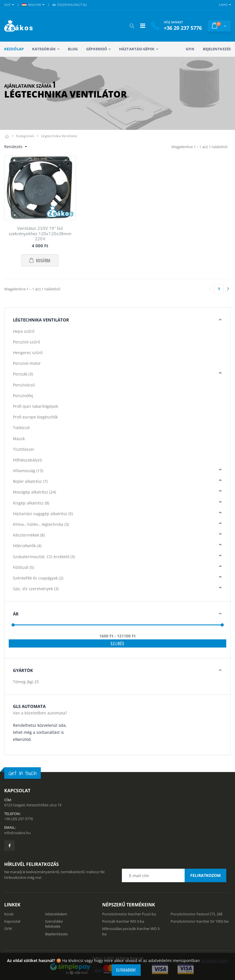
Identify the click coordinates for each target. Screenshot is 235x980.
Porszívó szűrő (26, 342)
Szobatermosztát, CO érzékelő (44, 557)
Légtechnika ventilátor (59, 136)
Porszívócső (24, 385)
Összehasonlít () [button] (70, 5)
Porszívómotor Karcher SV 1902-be (200, 921)
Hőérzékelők (27, 546)
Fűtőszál (23, 567)
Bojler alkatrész (30, 481)
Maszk (19, 439)
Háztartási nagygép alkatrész (43, 514)
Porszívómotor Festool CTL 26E (197, 914)
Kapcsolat (12, 921)
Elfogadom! (126, 970)
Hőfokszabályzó (27, 460)
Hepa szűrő (24, 331)
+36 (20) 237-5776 (19, 819)
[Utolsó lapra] (228, 289)
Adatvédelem (56, 914)
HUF (7, 5)
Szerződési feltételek (54, 924)
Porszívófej (23, 396)
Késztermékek (29, 535)
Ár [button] (16, 614)
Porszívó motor (27, 363)
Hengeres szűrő (28, 353)
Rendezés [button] (14, 147)
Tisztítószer (24, 449)
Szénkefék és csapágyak (38, 578)
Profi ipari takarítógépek (35, 406)
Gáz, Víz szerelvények (36, 589)
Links (223, 5)
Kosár (9, 914)
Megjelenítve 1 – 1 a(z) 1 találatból (199, 147)
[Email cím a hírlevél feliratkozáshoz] (174, 875)
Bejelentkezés (217, 49)
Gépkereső (97, 49)
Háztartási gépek (137, 49)
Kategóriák (44, 49)
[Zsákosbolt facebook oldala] (9, 846)
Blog (73, 49)
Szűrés (118, 643)
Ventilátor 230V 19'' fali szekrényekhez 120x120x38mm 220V (40, 234)
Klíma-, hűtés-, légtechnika (41, 524)
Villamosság (28, 471)
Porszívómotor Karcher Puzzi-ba (129, 914)
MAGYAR (32, 5)
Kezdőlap (14, 49)
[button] (132, 26)
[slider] (13, 625)
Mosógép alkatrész (34, 492)
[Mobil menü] (143, 26)
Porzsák (23, 374)
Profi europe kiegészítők (35, 417)
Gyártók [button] (23, 670)
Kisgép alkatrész (31, 503)
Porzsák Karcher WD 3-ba (123, 921)
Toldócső (21, 428)
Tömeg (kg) (26, 682)
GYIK (190, 49)
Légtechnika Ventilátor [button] (41, 320)
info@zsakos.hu (17, 833)
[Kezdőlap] (7, 136)
